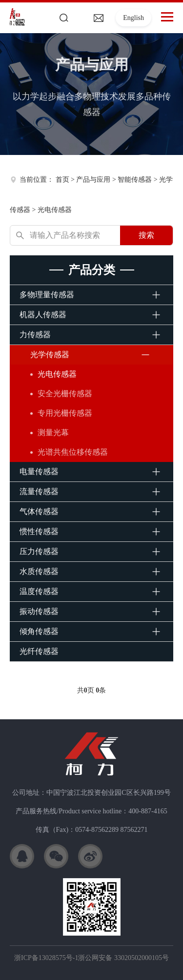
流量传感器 (39, 491)
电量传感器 (39, 471)
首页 (62, 180)
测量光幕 (53, 432)
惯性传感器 (39, 531)
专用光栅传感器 (65, 413)
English (133, 18)
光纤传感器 (39, 651)
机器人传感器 (43, 315)
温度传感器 (39, 591)
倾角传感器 (39, 631)
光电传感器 (55, 210)
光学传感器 (50, 355)
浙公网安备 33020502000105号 (123, 958)
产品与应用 (93, 180)
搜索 (146, 235)
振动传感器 (39, 611)
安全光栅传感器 (65, 394)
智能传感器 (135, 180)
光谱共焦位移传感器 (73, 452)
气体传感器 (39, 511)
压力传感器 (39, 551)
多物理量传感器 (47, 295)
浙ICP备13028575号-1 (46, 958)
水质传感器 (39, 571)
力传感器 (35, 335)
